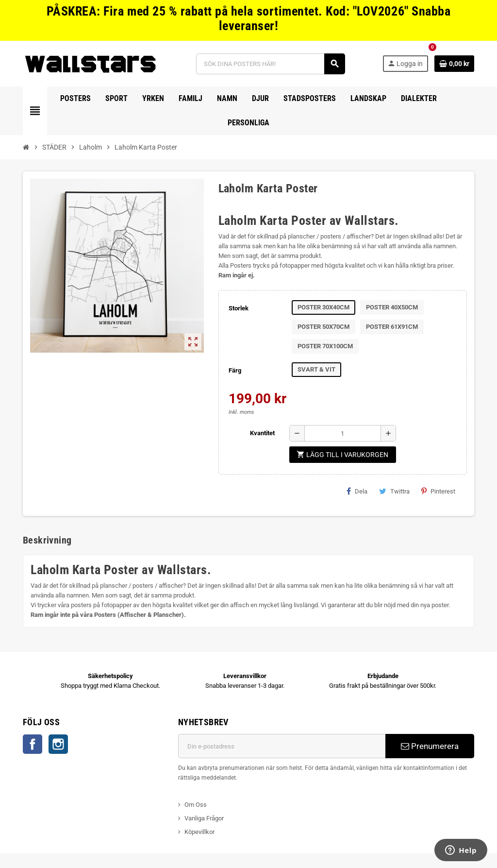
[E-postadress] (282, 746)
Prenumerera (430, 746)
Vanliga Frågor (204, 818)
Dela (357, 491)
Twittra (394, 491)
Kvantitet (262, 433)
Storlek (239, 308)
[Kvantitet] (343, 433)
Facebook (33, 744)
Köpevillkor (199, 832)
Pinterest (438, 491)
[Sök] (270, 64)
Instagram (58, 744)
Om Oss (196, 805)
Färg (235, 370)
